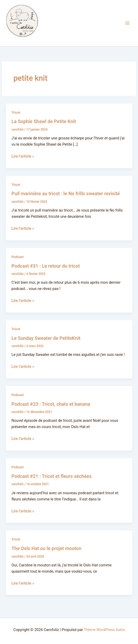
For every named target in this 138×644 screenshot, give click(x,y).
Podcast (18, 257)
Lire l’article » (23, 156)
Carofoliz (13, 40)
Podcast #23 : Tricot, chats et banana (51, 404)
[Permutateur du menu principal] (127, 23)
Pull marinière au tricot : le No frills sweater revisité (65, 194)
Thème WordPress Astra (104, 630)
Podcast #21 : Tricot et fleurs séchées (51, 476)
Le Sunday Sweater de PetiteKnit (46, 338)
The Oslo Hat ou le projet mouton (46, 548)
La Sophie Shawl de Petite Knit (44, 121)
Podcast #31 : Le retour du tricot (46, 266)
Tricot (16, 113)
